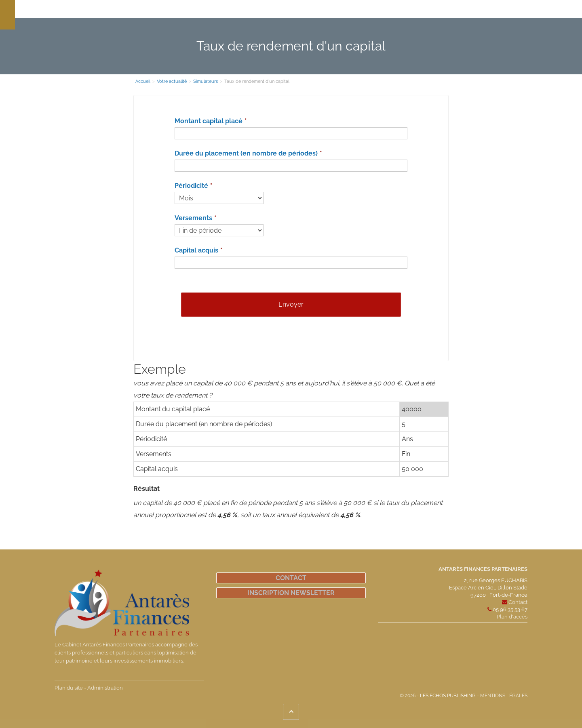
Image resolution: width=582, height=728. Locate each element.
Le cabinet (153, 9)
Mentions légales (504, 696)
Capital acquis (196, 250)
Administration (105, 688)
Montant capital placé (209, 121)
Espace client (421, 9)
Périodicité (191, 186)
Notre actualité (329, 9)
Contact (291, 578)
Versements (193, 218)
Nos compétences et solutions (215, 9)
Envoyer (291, 304)
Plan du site (69, 688)
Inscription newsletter (291, 593)
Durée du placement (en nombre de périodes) (246, 153)
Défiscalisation (282, 9)
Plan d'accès (512, 617)
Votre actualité (375, 9)
